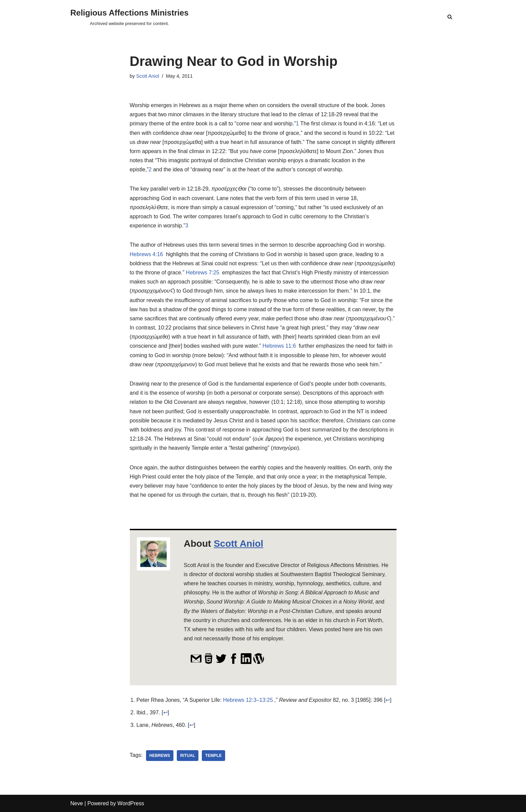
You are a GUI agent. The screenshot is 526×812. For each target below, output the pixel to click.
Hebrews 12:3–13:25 (248, 700)
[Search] (450, 17)
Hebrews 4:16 (147, 254)
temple (213, 756)
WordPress (131, 803)
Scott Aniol (148, 76)
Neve (77, 803)
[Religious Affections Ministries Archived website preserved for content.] (129, 17)
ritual (188, 756)
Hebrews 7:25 (203, 273)
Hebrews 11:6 (279, 346)
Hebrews (160, 756)
